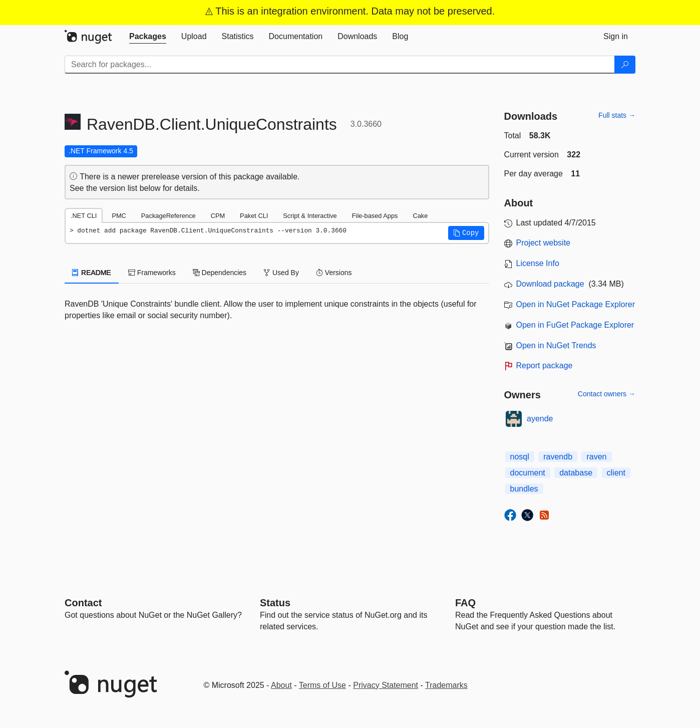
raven (596, 457)
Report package (545, 366)
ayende (540, 419)
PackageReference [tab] (168, 216)
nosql (520, 457)
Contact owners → (607, 394)
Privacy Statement (386, 685)
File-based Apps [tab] (375, 216)
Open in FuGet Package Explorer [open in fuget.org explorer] (575, 325)
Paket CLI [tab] (254, 216)
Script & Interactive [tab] (310, 216)
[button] (466, 233)
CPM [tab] (218, 216)
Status (275, 603)
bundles (524, 489)
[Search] (625, 65)
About (281, 685)
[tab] (148, 37)
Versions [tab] (334, 273)
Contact (83, 603)
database (576, 473)
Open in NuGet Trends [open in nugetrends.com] (556, 345)
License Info (538, 263)
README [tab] (92, 273)
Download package (550, 284)
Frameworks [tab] (152, 273)
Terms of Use (322, 685)
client (616, 473)
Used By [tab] (281, 273)
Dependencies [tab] (220, 273)
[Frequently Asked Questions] (465, 603)
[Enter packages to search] (340, 65)
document (528, 473)
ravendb (558, 457)
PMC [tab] (119, 216)
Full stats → (617, 115)
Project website (544, 243)
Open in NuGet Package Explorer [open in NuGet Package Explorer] (576, 304)
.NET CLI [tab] (84, 216)
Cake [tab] (420, 216)
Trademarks (446, 685)
